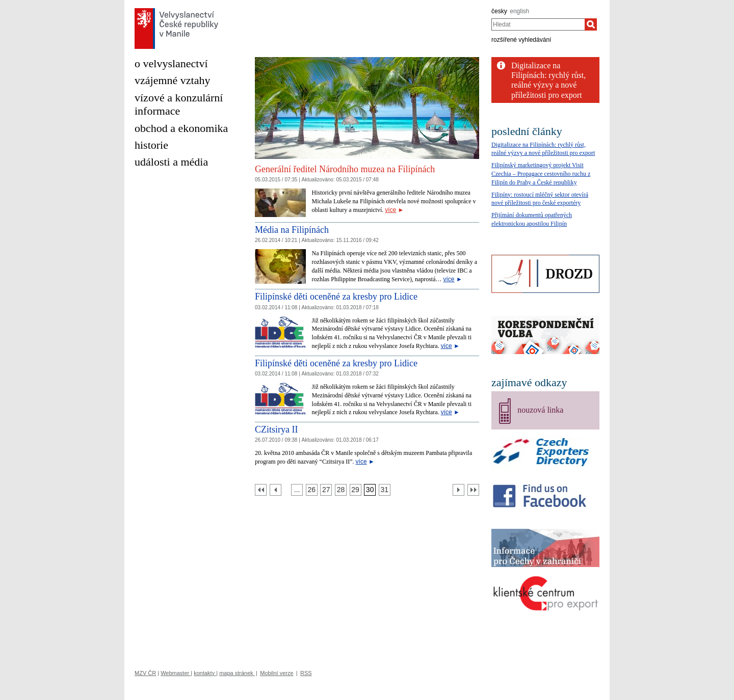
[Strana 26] (312, 490)
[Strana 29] (356, 490)
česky (499, 11)
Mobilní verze (277, 673)
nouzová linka (540, 410)
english (519, 11)
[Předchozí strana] (276, 490)
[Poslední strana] (473, 490)
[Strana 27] (326, 490)
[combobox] (538, 24)
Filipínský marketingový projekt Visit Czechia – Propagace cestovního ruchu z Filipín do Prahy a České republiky (541, 174)
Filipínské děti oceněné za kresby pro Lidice (336, 297)
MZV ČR (145, 673)
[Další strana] (458, 490)
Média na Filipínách (292, 230)
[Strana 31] (385, 490)
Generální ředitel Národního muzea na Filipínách (345, 169)
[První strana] (261, 490)
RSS (306, 673)
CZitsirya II (276, 429)
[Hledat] (591, 24)
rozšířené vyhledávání (521, 40)
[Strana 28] (341, 490)
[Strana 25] (297, 490)
